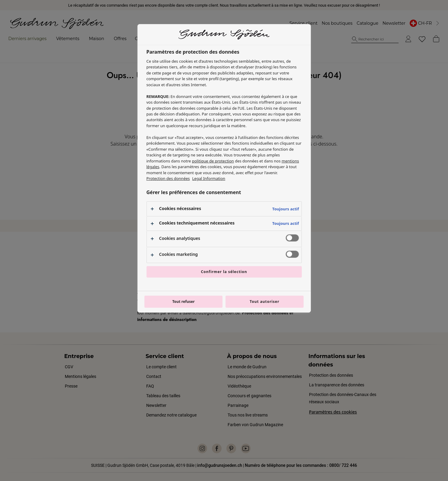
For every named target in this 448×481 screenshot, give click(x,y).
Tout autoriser (264, 302)
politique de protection (213, 161)
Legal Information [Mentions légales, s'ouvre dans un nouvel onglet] (209, 178)
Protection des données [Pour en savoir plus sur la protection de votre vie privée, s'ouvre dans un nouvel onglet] (168, 178)
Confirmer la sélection (224, 272)
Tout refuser (183, 302)
